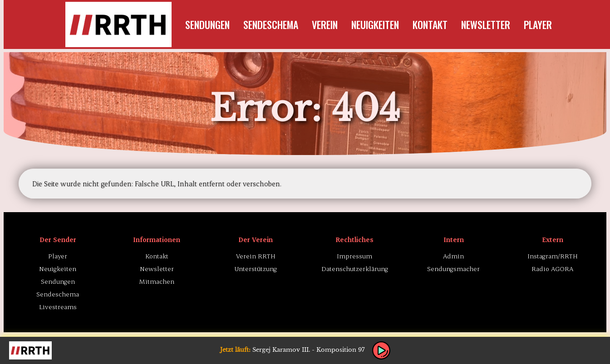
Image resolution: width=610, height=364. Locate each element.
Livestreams (58, 307)
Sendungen (207, 24)
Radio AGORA (552, 269)
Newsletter (486, 24)
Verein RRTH (256, 256)
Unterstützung (256, 269)
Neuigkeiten (375, 24)
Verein (325, 24)
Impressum (354, 256)
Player (538, 24)
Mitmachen (157, 281)
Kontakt (430, 24)
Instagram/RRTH (553, 256)
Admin (453, 256)
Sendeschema (271, 24)
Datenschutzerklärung (355, 269)
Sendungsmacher (453, 269)
